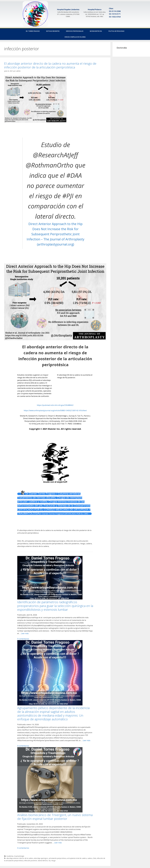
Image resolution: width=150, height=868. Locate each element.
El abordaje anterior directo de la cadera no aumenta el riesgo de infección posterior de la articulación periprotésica (50, 65)
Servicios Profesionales (75, 31)
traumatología (19, 856)
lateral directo (43, 861)
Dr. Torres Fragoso (33, 31)
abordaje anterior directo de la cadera (20, 858)
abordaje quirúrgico (41, 858)
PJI (50, 861)
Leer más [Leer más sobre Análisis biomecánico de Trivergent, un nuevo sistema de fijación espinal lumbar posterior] (58, 843)
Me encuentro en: (96, 31)
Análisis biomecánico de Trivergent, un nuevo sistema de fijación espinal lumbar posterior (55, 817)
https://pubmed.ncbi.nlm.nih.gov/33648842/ (55, 405)
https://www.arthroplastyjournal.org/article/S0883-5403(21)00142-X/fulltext (55, 410)
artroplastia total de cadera (77, 858)
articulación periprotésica (58, 858)
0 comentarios (23, 639)
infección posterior (31, 861)
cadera (90, 858)
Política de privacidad (116, 31)
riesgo (53, 861)
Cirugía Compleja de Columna (75, 37)
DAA (95, 858)
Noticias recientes (53, 31)
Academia (10, 856)
